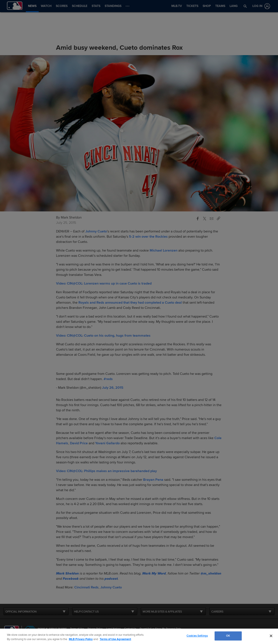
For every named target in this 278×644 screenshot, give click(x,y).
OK (228, 636)
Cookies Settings (197, 636)
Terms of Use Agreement (115, 639)
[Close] (271, 636)
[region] (139, 636)
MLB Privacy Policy (81, 639)
